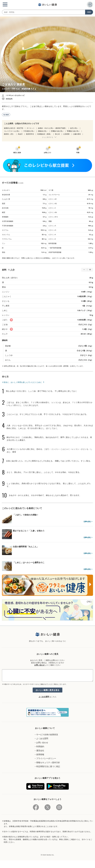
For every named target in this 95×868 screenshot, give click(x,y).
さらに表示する (48, 137)
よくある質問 (44, 697)
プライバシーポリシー (46, 758)
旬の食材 (6, 115)
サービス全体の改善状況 (47, 734)
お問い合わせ (39, 665)
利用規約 (40, 746)
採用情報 (40, 754)
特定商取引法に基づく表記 (48, 766)
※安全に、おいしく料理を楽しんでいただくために (22, 382)
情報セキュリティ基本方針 (48, 762)
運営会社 (40, 751)
